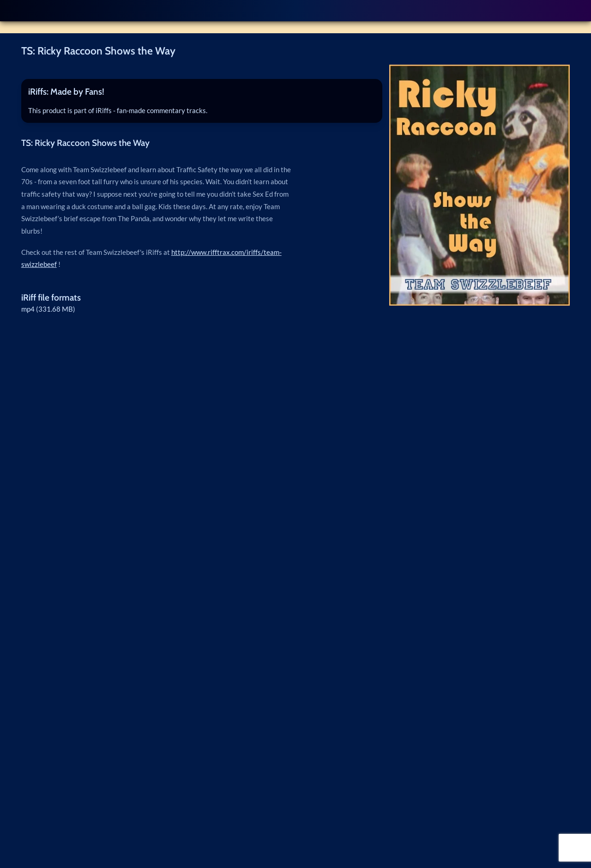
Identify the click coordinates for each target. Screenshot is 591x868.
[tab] (202, 92)
